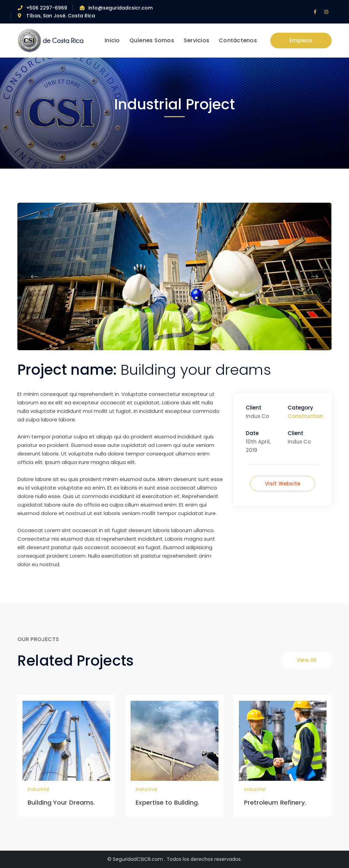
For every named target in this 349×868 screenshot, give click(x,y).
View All (307, 660)
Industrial (38, 789)
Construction (305, 416)
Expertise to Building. (167, 802)
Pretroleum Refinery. (275, 802)
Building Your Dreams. (61, 802)
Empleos (301, 40)
